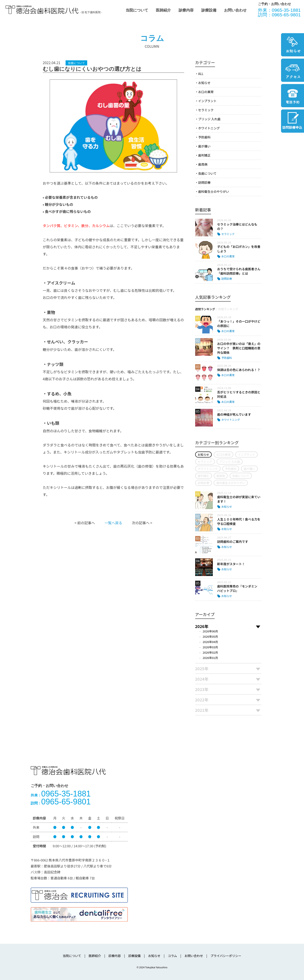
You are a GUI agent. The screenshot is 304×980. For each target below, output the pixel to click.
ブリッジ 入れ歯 (209, 119)
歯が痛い (204, 146)
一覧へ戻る (113, 523)
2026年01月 (210, 658)
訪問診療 (204, 182)
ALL (201, 74)
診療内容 (186, 10)
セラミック (206, 110)
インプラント (208, 101)
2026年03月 (210, 647)
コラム (172, 956)
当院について (137, 10)
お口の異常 (206, 92)
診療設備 (209, 10)
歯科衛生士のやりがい (214, 191)
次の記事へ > (142, 523)
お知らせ (204, 83)
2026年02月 (210, 652)
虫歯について (208, 173)
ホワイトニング (209, 128)
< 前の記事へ (85, 523)
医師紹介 (163, 10)
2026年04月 (210, 642)
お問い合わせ (235, 10)
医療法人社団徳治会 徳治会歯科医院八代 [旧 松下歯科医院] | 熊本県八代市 (42, 10)
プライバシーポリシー (226, 956)
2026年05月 (210, 636)
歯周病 (203, 164)
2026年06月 (210, 631)
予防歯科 (204, 137)
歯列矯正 (204, 155)
